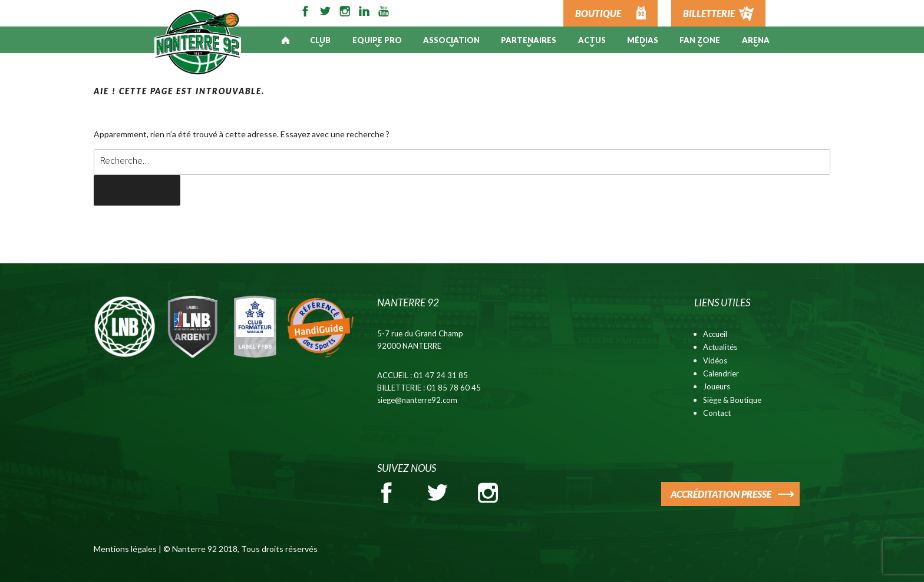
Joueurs (717, 386)
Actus (592, 40)
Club (320, 40)
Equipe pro (377, 40)
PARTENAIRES (529, 40)
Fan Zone (700, 40)
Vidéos (715, 361)
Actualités (720, 347)
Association (451, 40)
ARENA (756, 40)
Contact (717, 413)
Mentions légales (125, 549)
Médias (643, 40)
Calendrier (721, 373)
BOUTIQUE (598, 13)
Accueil (715, 334)
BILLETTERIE (709, 13)
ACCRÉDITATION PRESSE (721, 494)
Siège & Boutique (732, 400)
